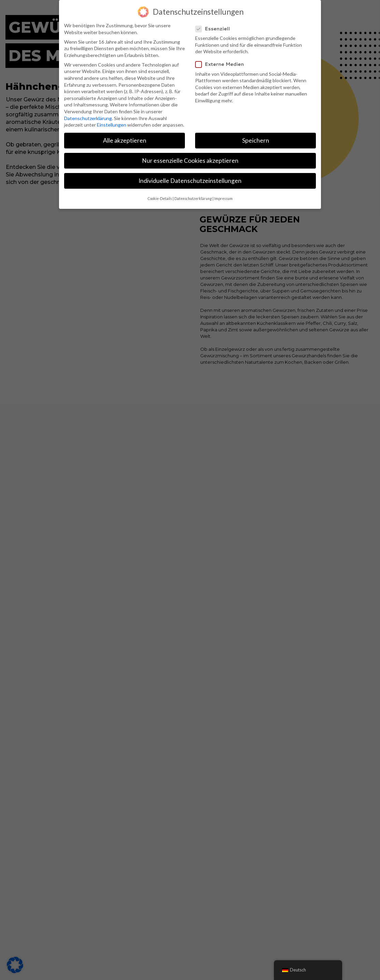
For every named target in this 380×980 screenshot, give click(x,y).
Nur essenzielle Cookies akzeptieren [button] (190, 161)
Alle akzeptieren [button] (125, 140)
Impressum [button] (223, 199)
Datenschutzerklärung (88, 118)
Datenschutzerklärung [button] (193, 199)
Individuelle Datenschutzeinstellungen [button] (190, 181)
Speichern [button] (256, 140)
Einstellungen (112, 125)
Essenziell (215, 29)
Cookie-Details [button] (160, 199)
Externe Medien (222, 64)
